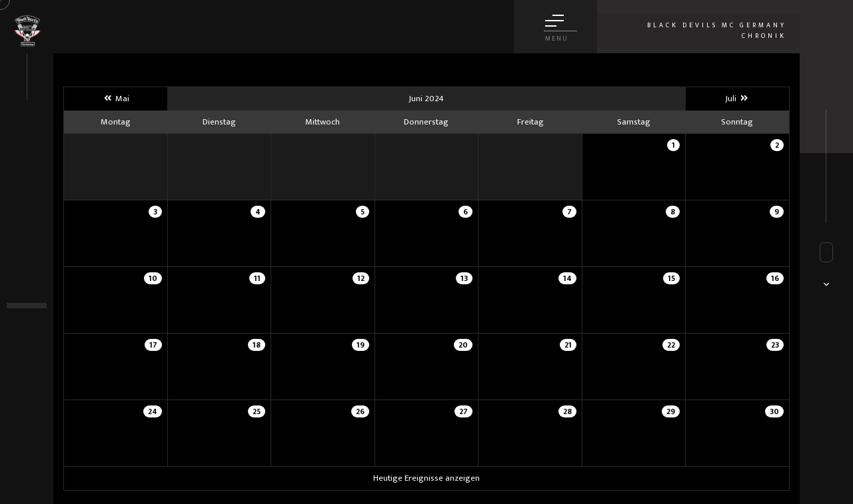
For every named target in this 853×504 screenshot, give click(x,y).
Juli (737, 99)
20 (463, 345)
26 (360, 411)
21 (568, 345)
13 (464, 278)
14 (567, 278)
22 (671, 345)
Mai (115, 99)
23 (775, 345)
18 (257, 345)
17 (153, 345)
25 (257, 411)
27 (463, 411)
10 (153, 278)
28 (567, 411)
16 (775, 278)
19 (361, 345)
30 (774, 411)
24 (153, 411)
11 (257, 278)
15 (671, 278)
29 (671, 411)
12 (361, 278)
